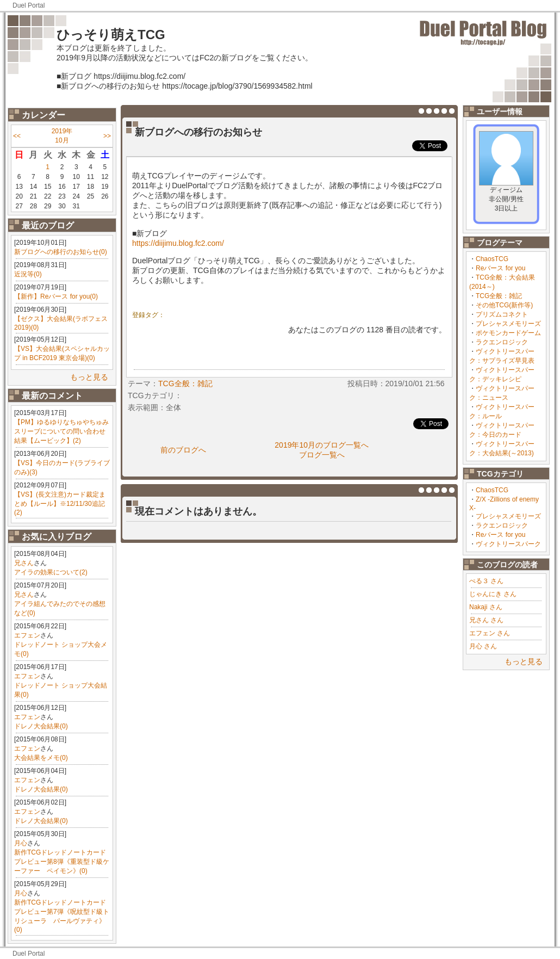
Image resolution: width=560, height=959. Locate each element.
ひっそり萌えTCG (111, 35)
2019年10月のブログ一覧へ (322, 445)
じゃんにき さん (493, 594)
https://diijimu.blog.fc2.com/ (178, 243)
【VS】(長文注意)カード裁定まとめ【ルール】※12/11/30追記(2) (60, 503)
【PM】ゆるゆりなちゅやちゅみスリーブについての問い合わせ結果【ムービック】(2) (61, 431)
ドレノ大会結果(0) (41, 726)
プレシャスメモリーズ (508, 324)
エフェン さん (490, 633)
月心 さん (483, 646)
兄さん (24, 563)
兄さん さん (486, 620)
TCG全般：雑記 (499, 296)
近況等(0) (28, 274)
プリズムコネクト (502, 314)
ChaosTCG (492, 259)
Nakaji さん (486, 607)
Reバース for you (500, 268)
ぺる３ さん (486, 581)
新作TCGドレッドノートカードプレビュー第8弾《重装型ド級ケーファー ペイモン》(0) (62, 862)
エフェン (27, 635)
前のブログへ (183, 450)
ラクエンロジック (502, 342)
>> (107, 136)
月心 (21, 843)
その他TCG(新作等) (504, 305)
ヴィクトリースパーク (508, 544)
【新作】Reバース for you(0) (56, 296)
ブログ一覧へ (322, 455)
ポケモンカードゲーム (508, 333)
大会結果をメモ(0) (41, 758)
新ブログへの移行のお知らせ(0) (61, 252)
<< (17, 136)
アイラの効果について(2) (51, 572)
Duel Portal (29, 5)
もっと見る (89, 377)
